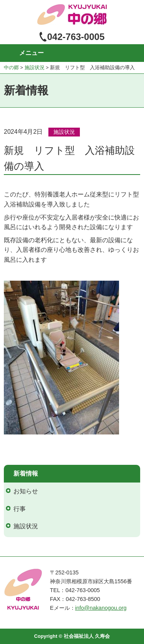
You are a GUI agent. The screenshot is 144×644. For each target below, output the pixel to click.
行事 (20, 509)
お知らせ (26, 491)
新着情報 (26, 473)
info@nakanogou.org (101, 608)
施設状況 (64, 132)
